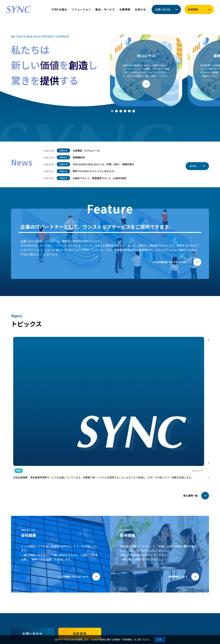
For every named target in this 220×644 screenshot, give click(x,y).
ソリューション (81, 9)
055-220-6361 (166, 597)
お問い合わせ (32, 554)
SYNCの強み (59, 9)
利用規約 (127, 639)
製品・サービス (105, 9)
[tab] (112, 111)
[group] (44, 370)
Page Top (203, 627)
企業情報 (125, 9)
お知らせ (141, 9)
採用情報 (80, 554)
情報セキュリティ (21, 608)
